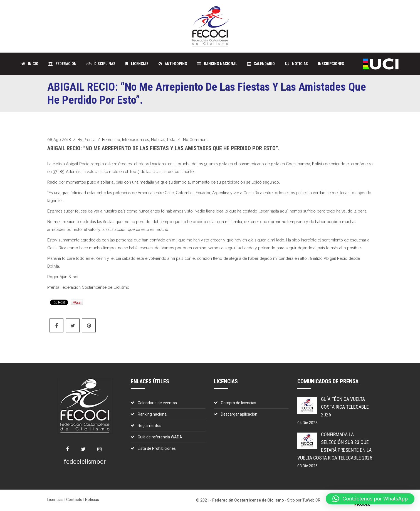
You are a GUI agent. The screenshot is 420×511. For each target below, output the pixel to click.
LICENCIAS (137, 64)
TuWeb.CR (311, 500)
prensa (89, 140)
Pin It (77, 302)
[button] (370, 499)
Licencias (55, 500)
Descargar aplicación (239, 414)
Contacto (74, 500)
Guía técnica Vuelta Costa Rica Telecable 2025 (345, 407)
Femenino (111, 140)
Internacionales (136, 140)
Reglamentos (150, 426)
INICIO (30, 64)
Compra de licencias (239, 403)
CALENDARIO (261, 64)
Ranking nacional (153, 414)
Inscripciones (331, 64)
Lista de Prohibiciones (157, 448)
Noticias (158, 140)
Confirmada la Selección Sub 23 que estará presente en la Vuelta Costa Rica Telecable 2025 (335, 446)
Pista (171, 140)
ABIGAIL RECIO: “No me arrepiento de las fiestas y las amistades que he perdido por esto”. (163, 148)
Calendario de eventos (157, 403)
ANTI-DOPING (173, 64)
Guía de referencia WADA (160, 437)
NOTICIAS (296, 64)
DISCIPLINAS (101, 64)
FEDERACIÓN (62, 64)
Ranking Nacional (217, 64)
